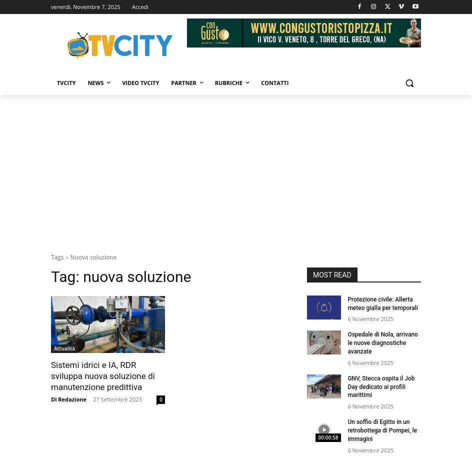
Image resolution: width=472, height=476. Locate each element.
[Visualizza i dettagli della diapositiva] (304, 33)
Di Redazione (69, 399)
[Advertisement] (236, 170)
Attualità (64, 348)
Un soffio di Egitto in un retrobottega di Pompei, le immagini (382, 430)
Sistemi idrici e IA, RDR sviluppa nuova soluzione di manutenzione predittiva (103, 376)
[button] (409, 83)
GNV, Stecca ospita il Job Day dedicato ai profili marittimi (381, 387)
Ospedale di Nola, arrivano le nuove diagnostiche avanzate (382, 343)
